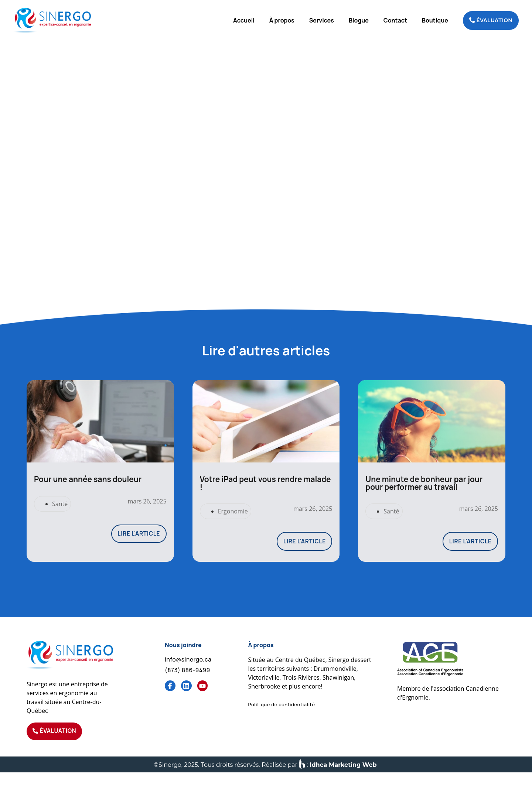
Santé (60, 518)
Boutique (435, 20)
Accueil (244, 20)
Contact (395, 20)
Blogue (359, 20)
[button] (281, 719)
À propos (282, 20)
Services (322, 20)
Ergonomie (233, 525)
